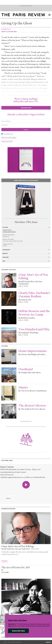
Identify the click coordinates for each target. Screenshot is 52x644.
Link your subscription (9, 137)
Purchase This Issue (26, 222)
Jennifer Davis (6, 29)
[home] (23, 15)
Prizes (41, 599)
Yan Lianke (5, 572)
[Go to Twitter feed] (14, 598)
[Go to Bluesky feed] (20, 598)
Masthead (42, 597)
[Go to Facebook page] (9, 598)
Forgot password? (7, 141)
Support (29, 599)
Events (28, 604)
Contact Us (30, 601)
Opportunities (44, 604)
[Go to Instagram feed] (3, 598)
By (2, 570)
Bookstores (43, 601)
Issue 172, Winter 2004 (9, 31)
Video (41, 606)
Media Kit (29, 606)
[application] (26, 494)
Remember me (8, 134)
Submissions (30, 608)
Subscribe (29, 597)
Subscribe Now (18, 631)
